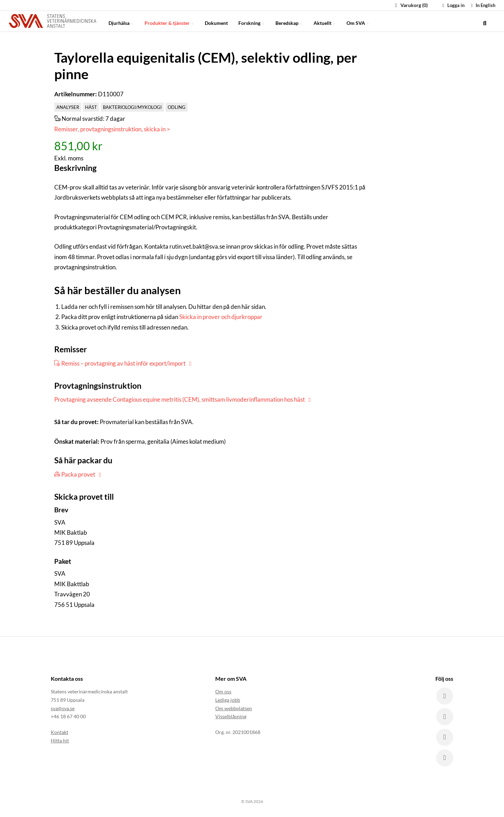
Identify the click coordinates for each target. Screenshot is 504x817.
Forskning (252, 21)
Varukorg (410, 5)
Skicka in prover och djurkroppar (221, 317)
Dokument (216, 21)
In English (482, 5)
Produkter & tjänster (169, 21)
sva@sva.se (63, 708)
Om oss (223, 691)
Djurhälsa (121, 21)
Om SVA (358, 21)
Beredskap (289, 21)
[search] (485, 21)
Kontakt (59, 732)
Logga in (453, 5)
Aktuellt (325, 21)
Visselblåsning (231, 716)
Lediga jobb (228, 700)
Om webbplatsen (234, 708)
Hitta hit (60, 740)
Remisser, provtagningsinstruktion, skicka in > (112, 129)
